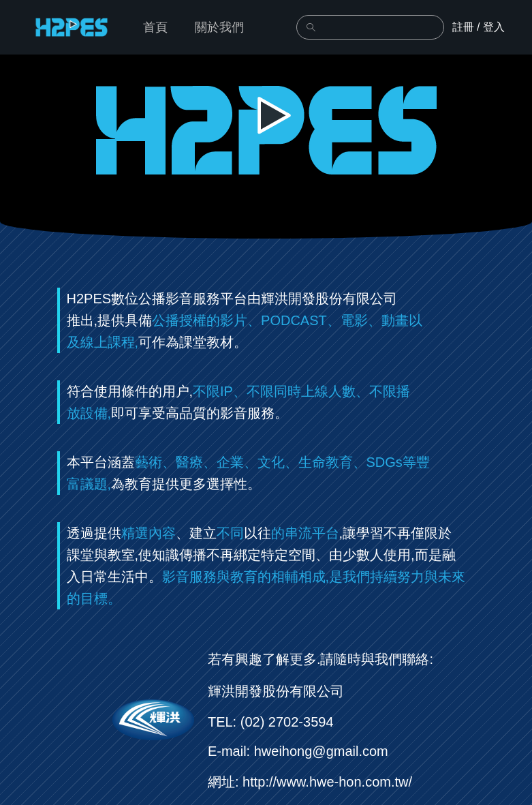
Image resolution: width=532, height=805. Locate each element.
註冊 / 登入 (479, 27)
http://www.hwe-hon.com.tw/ (327, 782)
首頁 (155, 27)
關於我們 (219, 27)
